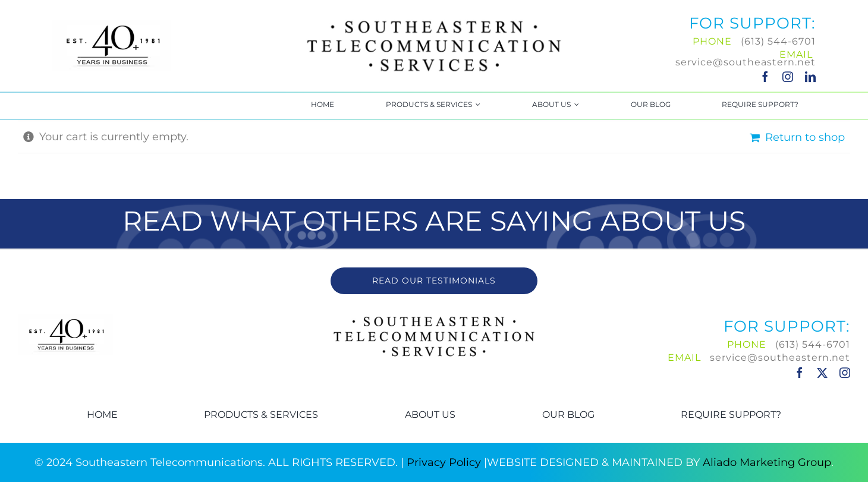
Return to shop (805, 137)
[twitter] (822, 373)
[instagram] (788, 77)
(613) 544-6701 (778, 41)
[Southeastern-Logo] (434, 20)
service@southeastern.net (746, 62)
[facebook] (765, 77)
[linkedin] (810, 77)
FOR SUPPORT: (752, 23)
